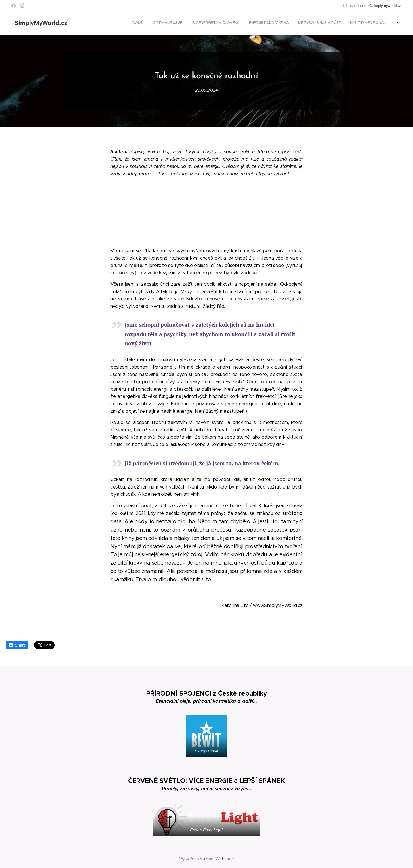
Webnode (225, 859)
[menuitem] (348, 23)
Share (17, 645)
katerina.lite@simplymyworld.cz (375, 6)
